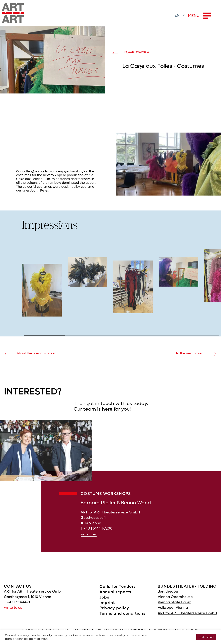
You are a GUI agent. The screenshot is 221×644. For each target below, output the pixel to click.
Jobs (104, 603)
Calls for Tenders (118, 592)
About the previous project (37, 353)
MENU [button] (199, 16)
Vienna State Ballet (174, 608)
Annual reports (115, 597)
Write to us (89, 540)
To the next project (190, 353)
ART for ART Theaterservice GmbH (187, 619)
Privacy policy (114, 614)
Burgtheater (168, 597)
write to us (13, 613)
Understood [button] (206, 637)
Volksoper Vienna (173, 613)
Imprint (107, 608)
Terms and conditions (123, 619)
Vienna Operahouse (175, 602)
